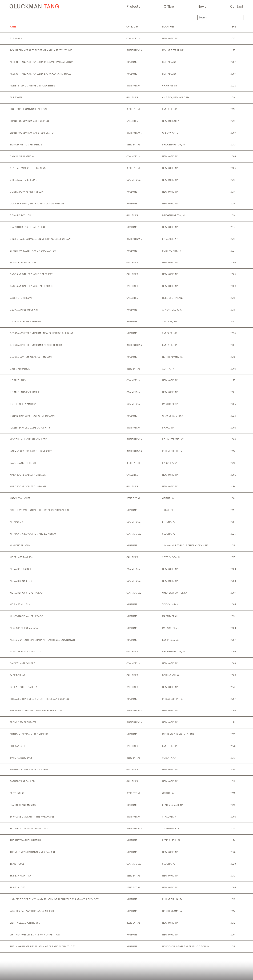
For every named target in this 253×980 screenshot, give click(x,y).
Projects (133, 7)
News (202, 7)
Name (13, 27)
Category (132, 27)
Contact (237, 7)
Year (233, 27)
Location (168, 27)
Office (169, 7)
